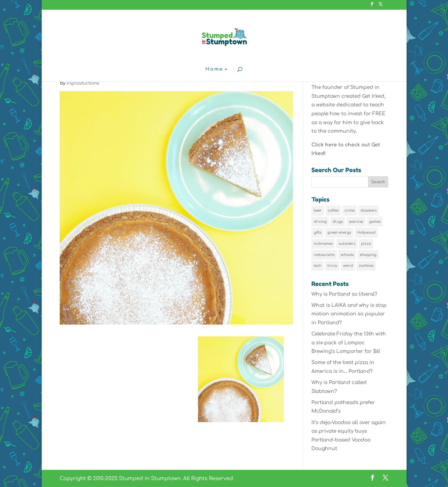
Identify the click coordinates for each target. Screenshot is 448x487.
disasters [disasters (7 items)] (369, 210)
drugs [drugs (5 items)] (338, 222)
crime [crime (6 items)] (350, 210)
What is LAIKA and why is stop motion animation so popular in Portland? (349, 314)
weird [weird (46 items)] (348, 266)
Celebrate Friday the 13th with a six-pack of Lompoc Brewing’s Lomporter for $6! (349, 343)
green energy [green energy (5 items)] (339, 232)
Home (214, 69)
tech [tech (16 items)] (318, 266)
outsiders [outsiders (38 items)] (347, 244)
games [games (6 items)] (375, 222)
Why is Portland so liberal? (344, 294)
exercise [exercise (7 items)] (356, 222)
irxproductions (83, 83)
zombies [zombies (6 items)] (366, 266)
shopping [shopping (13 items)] (368, 255)
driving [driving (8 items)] (320, 222)
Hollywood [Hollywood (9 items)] (366, 232)
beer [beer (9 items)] (318, 210)
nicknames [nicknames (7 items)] (323, 244)
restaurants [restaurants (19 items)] (324, 255)
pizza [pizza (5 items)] (366, 244)
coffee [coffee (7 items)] (333, 210)
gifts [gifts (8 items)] (318, 232)
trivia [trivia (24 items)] (332, 266)
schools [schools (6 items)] (347, 255)
